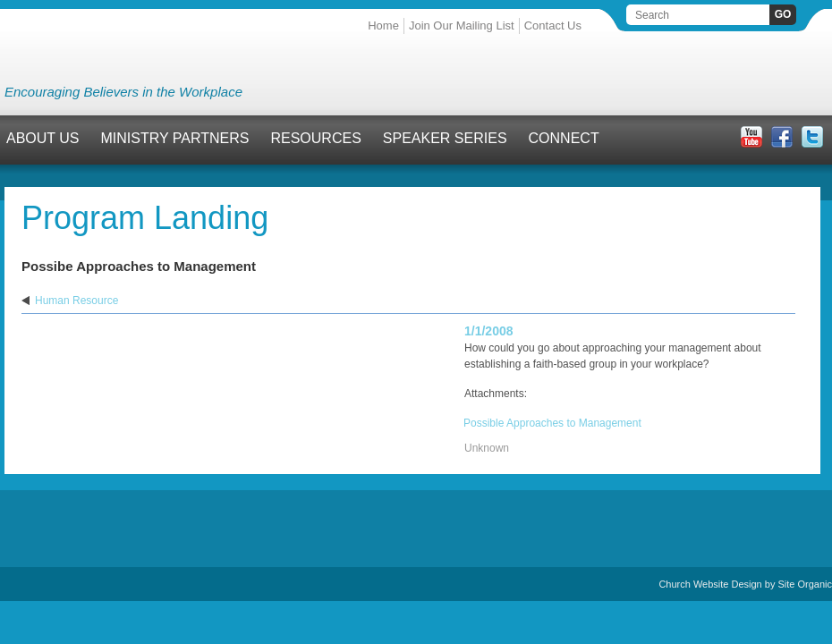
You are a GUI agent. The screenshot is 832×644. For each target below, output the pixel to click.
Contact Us (553, 25)
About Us (43, 138)
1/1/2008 (489, 331)
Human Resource (76, 301)
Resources (315, 138)
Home (383, 25)
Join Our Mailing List (462, 25)
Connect (564, 138)
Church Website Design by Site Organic (745, 584)
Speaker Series (445, 138)
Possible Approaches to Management (552, 423)
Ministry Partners (175, 138)
